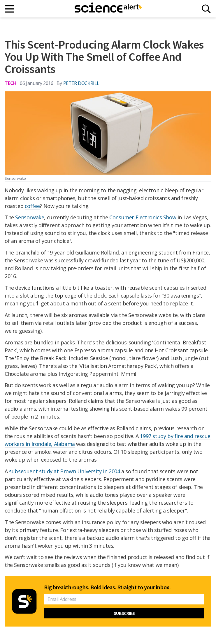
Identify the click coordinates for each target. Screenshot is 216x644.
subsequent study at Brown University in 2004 (64, 471)
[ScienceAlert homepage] (108, 9)
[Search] (206, 9)
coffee (32, 206)
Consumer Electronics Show (143, 217)
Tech (10, 83)
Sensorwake (30, 217)
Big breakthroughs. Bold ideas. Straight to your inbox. (107, 587)
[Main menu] (10, 9)
